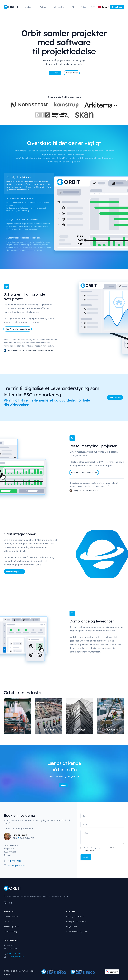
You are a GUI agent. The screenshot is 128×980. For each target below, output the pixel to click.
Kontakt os (8, 921)
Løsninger (28, 7)
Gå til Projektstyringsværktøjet (18, 329)
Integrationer (71, 927)
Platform (43, 7)
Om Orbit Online (11, 916)
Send (86, 857)
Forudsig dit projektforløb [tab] (19, 177)
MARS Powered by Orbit (76, 932)
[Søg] (87, 7)
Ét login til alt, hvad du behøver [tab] (22, 219)
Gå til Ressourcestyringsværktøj (84, 472)
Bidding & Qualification (76, 921)
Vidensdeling (59, 7)
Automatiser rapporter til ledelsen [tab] (24, 238)
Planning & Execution (75, 916)
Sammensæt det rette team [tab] (20, 198)
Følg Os (63, 785)
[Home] (11, 7)
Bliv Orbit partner (11, 927)
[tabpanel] (89, 214)
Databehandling (10, 932)
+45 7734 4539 (15, 861)
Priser (74, 7)
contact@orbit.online (17, 866)
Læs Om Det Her (115, 397)
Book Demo (117, 7)
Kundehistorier (72, 73)
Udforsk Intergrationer (14, 572)
